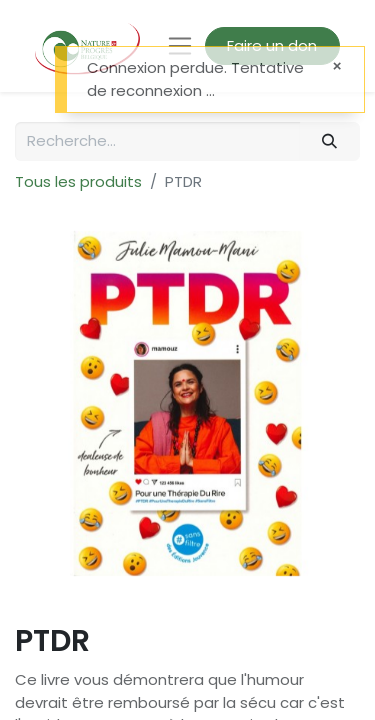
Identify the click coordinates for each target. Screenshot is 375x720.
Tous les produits (78, 181)
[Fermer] (337, 66)
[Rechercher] (330, 141)
